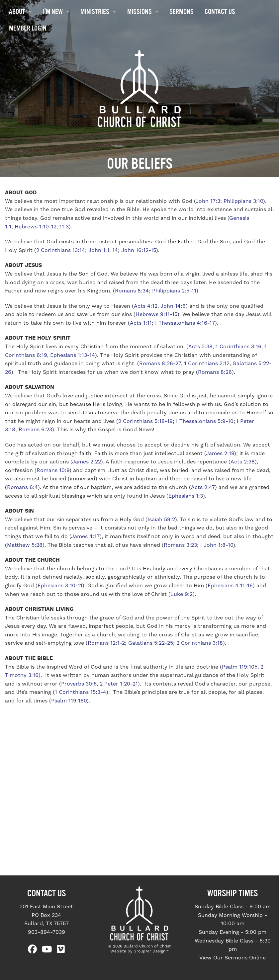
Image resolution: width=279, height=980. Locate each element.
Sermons (182, 12)
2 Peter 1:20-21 (119, 684)
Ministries (95, 12)
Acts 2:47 (203, 487)
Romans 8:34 (132, 291)
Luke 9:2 (182, 594)
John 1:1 (99, 250)
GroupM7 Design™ (151, 951)
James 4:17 (85, 536)
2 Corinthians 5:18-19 (145, 421)
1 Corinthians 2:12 (207, 364)
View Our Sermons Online (232, 958)
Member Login (28, 28)
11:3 (64, 227)
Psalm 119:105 (240, 667)
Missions (139, 12)
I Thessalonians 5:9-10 (205, 421)
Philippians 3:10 (243, 201)
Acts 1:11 (141, 323)
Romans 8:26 (215, 372)
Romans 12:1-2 (106, 643)
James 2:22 (87, 462)
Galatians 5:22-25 (151, 643)
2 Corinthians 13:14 (61, 250)
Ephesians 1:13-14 (72, 355)
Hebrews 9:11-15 (156, 314)
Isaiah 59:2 (161, 520)
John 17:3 (208, 201)
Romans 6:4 (22, 487)
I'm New (53, 12)
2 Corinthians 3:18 (200, 643)
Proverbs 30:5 (79, 684)
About (17, 12)
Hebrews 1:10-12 (36, 227)
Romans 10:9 (53, 470)
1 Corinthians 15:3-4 (81, 692)
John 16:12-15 (139, 250)
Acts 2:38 (200, 347)
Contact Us (220, 12)
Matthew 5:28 (25, 545)
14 (115, 250)
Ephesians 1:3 (186, 496)
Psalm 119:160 (69, 701)
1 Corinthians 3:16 (238, 347)
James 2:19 (220, 453)
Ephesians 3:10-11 (60, 586)
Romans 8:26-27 (160, 364)
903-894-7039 (46, 932)
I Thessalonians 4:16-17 (185, 323)
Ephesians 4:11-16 (230, 586)
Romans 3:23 (180, 545)
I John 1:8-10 (217, 545)
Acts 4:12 (146, 306)
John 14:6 (173, 306)
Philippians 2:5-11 (174, 291)
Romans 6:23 (35, 430)
